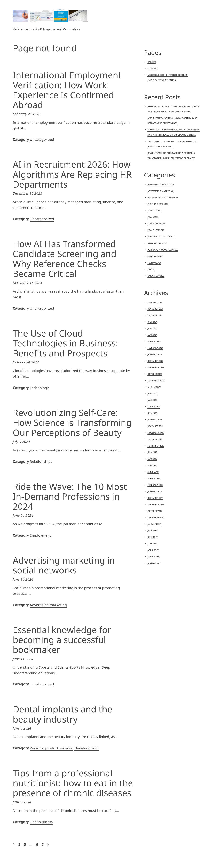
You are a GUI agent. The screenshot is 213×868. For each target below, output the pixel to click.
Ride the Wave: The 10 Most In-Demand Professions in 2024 (70, 496)
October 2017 (155, 511)
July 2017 (152, 531)
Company (153, 68)
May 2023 (152, 400)
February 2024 (155, 348)
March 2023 (154, 407)
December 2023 (155, 361)
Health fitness (41, 822)
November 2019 (156, 433)
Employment (40, 535)
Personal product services (51, 748)
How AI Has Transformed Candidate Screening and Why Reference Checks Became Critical (65, 259)
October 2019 (155, 439)
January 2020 (155, 420)
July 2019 (152, 452)
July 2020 (152, 413)
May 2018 (152, 465)
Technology (39, 388)
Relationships (41, 461)
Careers (152, 62)
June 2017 (152, 537)
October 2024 (155, 315)
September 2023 (156, 381)
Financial (153, 217)
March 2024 (154, 341)
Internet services (157, 243)
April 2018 (153, 472)
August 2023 (154, 387)
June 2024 (152, 328)
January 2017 (155, 563)
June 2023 (152, 394)
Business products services (163, 198)
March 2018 (154, 478)
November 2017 (156, 504)
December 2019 (155, 426)
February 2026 (155, 302)
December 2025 (155, 309)
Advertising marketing (48, 605)
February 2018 (155, 485)
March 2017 (154, 557)
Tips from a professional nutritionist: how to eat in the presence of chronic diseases (73, 783)
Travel (151, 269)
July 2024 (152, 322)
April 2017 (153, 550)
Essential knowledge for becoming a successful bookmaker (62, 640)
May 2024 (152, 335)
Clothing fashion (157, 204)
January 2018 (155, 491)
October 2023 (155, 374)
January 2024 (155, 355)
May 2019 (152, 459)
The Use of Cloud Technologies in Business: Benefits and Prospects (65, 343)
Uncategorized (42, 139)
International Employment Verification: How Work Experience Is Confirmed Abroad (67, 90)
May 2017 (152, 544)
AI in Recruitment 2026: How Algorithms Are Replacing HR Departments (72, 174)
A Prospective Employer (161, 184)
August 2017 (154, 524)
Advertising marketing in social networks (64, 565)
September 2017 (156, 518)
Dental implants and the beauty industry (62, 714)
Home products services (161, 237)
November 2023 (156, 367)
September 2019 (156, 446)
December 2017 (155, 498)
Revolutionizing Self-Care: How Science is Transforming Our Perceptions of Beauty (72, 422)
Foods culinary (156, 224)
